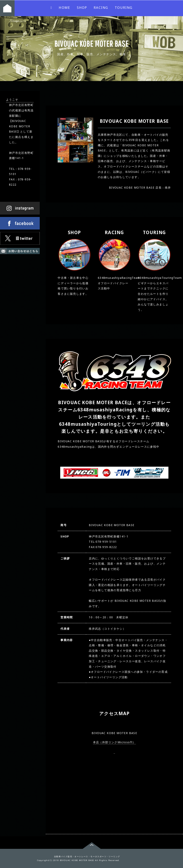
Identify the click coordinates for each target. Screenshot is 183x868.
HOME (49, 7)
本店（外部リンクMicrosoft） (114, 742)
